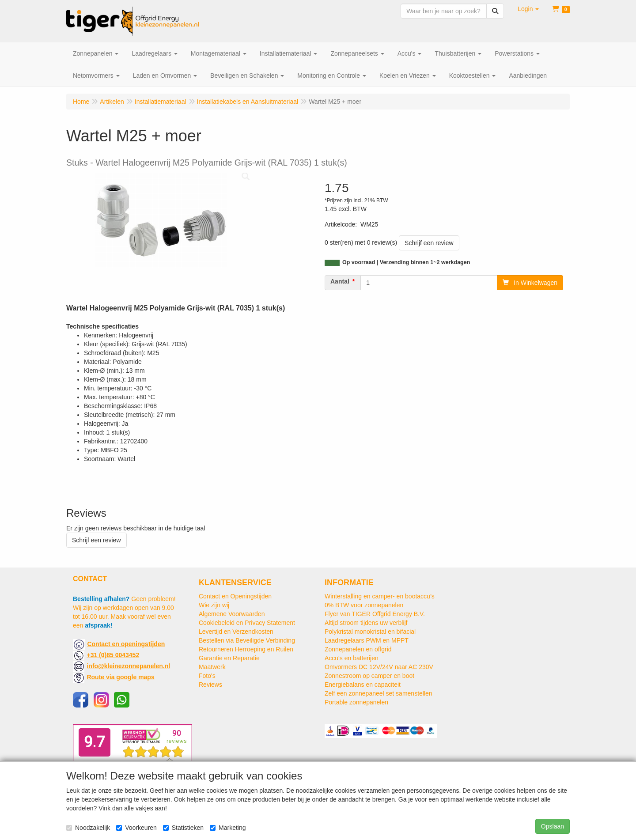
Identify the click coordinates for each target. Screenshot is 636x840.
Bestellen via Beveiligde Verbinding (247, 640)
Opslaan (553, 826)
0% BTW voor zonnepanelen (364, 605)
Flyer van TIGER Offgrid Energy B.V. (375, 614)
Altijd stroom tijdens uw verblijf (366, 623)
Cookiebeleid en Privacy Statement (247, 623)
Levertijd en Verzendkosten (236, 632)
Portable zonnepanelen (356, 702)
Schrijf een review (429, 243)
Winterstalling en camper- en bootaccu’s (380, 596)
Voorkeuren (136, 828)
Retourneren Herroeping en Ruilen (246, 649)
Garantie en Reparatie (229, 658)
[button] (528, 9)
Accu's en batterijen (352, 658)
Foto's (207, 676)
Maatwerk (212, 667)
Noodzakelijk (88, 828)
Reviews (210, 685)
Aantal (340, 281)
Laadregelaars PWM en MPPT (367, 640)
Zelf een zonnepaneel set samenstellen (379, 693)
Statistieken (183, 828)
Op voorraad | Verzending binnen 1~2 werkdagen (406, 262)
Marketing (228, 828)
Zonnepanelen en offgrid (358, 649)
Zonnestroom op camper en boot (369, 676)
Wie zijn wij (214, 605)
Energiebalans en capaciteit (363, 685)
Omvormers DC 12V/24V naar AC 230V (379, 667)
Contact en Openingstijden (235, 596)
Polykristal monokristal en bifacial (370, 632)
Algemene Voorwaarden (232, 614)
